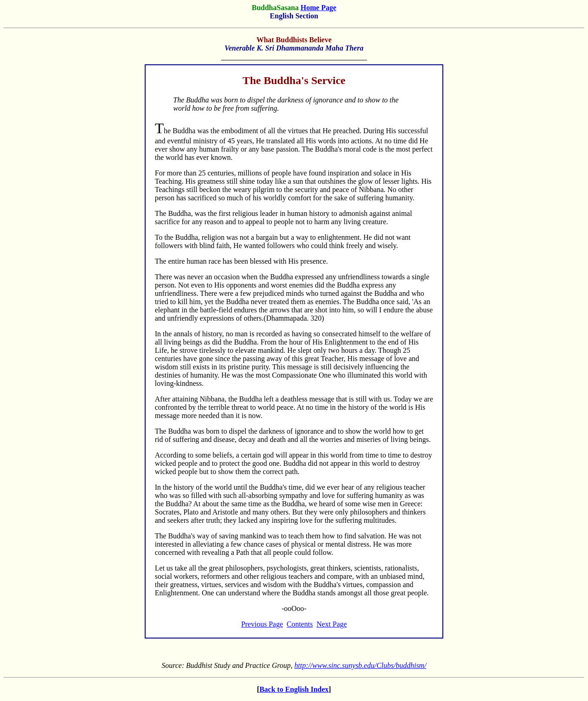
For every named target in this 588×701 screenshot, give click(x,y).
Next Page (332, 624)
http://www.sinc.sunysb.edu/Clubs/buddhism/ (360, 665)
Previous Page (262, 624)
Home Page (318, 8)
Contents (300, 624)
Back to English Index (294, 689)
